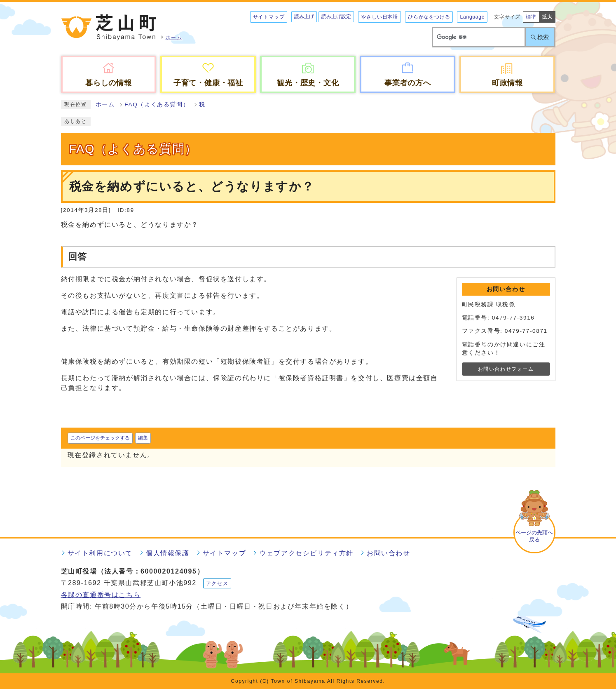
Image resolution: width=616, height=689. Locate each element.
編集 (143, 438)
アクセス (217, 583)
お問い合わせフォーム (506, 369)
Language (472, 17)
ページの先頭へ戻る (534, 536)
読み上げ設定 (336, 16)
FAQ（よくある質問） (157, 105)
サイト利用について (100, 553)
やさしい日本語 (379, 17)
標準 (531, 17)
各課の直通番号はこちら (101, 595)
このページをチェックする (100, 438)
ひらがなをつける (429, 17)
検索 (543, 37)
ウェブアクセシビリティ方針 (306, 553)
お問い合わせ (389, 553)
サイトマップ (269, 17)
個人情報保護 (168, 553)
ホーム (105, 105)
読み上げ (304, 16)
